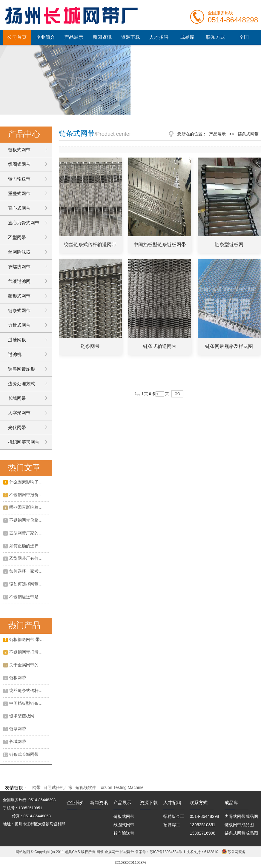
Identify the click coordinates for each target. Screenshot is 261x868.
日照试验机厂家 (58, 787)
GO (178, 394)
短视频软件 (86, 787)
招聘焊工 (172, 825)
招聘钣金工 (174, 816)
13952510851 (202, 825)
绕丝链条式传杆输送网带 (29, 690)
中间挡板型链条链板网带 (29, 703)
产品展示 (74, 37)
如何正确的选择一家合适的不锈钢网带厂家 (29, 546)
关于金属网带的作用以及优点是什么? (29, 665)
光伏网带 (17, 427)
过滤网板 (17, 340)
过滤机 (15, 354)
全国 (244, 37)
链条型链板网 (22, 716)
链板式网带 (19, 150)
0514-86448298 (204, 816)
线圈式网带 (19, 164)
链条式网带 (19, 310)
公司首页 (17, 37)
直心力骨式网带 (24, 223)
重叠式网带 (19, 194)
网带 (36, 787)
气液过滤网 (19, 281)
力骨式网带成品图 (241, 816)
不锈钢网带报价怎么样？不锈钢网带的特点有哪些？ (29, 495)
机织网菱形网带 (24, 442)
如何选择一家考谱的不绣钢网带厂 (29, 571)
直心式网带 (19, 208)
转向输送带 (19, 179)
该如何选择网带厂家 (28, 584)
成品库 (187, 37)
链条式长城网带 (24, 754)
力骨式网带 (19, 325)
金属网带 (112, 852)
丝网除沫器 (19, 252)
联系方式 (216, 37)
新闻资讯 (102, 37)
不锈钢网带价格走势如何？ (29, 520)
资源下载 (130, 37)
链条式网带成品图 (241, 833)
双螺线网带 (19, 267)
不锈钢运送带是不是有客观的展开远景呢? (29, 597)
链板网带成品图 (239, 825)
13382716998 (202, 833)
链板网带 (18, 678)
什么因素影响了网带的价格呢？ (29, 482)
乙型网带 (17, 237)
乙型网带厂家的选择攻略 (29, 533)
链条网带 (18, 729)
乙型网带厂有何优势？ (29, 558)
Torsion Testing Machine (121, 787)
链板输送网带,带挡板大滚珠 (29, 639)
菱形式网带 (19, 296)
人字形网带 (19, 413)
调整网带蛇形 (22, 369)
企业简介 (45, 37)
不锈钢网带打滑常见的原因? (29, 652)
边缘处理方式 (22, 384)
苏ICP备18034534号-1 (168, 852)
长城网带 (17, 398)
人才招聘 (159, 37)
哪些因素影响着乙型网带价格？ (29, 507)
